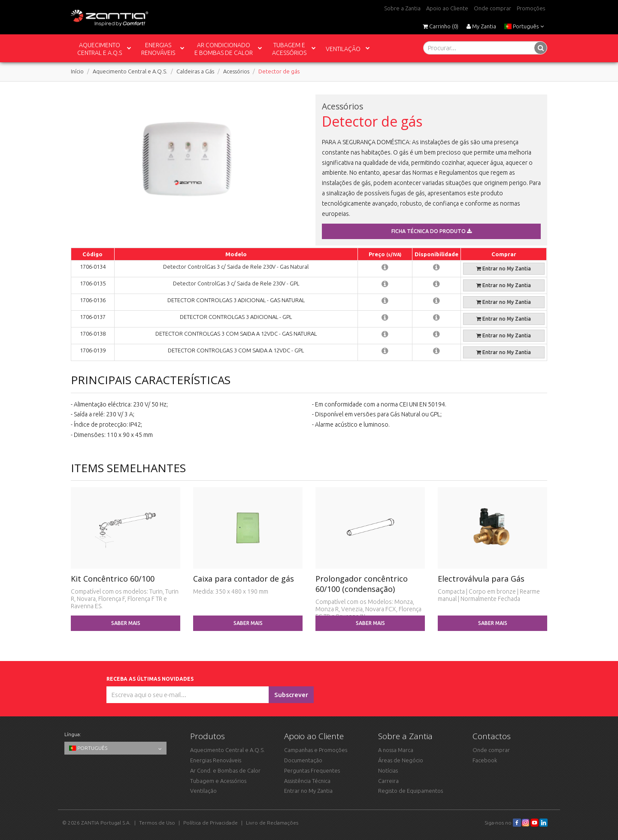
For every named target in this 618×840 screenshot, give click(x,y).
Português (524, 26)
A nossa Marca (396, 750)
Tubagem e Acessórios (218, 781)
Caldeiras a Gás (195, 71)
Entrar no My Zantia (504, 268)
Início (77, 71)
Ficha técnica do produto (432, 231)
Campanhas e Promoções (316, 750)
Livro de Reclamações (272, 823)
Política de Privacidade (211, 823)
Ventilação (203, 791)
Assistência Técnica (307, 781)
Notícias (388, 770)
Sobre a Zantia (402, 8)
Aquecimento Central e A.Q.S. (130, 71)
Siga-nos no (503, 823)
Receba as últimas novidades (151, 679)
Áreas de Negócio (401, 760)
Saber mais (126, 623)
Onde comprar (492, 8)
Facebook (485, 760)
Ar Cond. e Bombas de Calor (225, 770)
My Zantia (481, 26)
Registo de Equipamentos (410, 791)
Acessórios (236, 71)
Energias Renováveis (216, 760)
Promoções (531, 8)
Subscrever (291, 695)
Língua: (73, 734)
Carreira (388, 781)
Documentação (303, 760)
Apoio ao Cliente (447, 8)
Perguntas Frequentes (312, 770)
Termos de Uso (157, 823)
